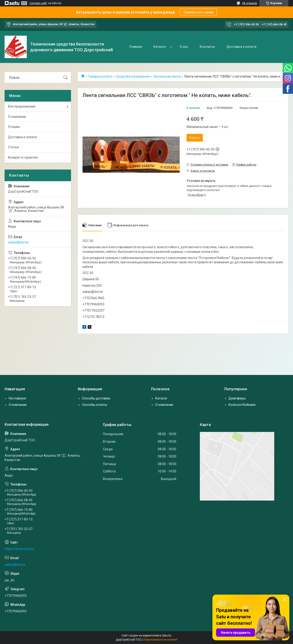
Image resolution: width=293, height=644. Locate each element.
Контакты (207, 47)
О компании (17, 117)
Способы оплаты (95, 405)
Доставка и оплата (241, 47)
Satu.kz (167, 636)
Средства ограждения (133, 76)
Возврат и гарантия (23, 157)
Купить (195, 138)
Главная (136, 47)
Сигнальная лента (167, 76)
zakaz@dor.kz (18, 242)
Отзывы (14, 127)
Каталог (160, 47)
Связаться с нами (198, 12)
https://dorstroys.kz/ (19, 549)
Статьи (13, 147)
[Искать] (65, 78)
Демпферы (237, 398)
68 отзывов (250, 3)
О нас (184, 47)
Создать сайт (38, 3)
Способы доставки (96, 398)
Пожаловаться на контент (160, 640)
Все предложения (22, 106)
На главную (17, 398)
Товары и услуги (100, 76)
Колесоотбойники (242, 405)
